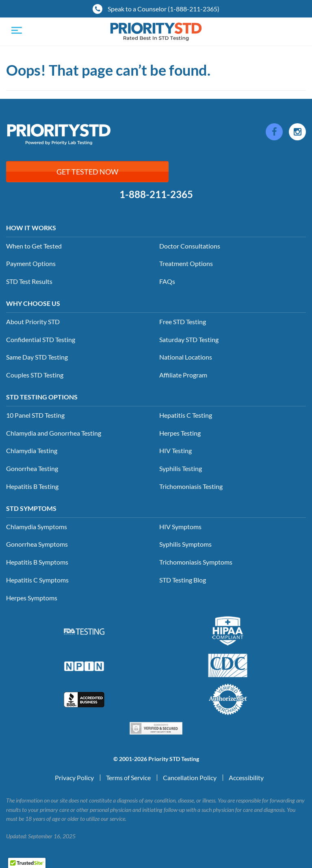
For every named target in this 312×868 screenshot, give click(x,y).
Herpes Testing (180, 433)
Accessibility (246, 777)
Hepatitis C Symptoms (37, 580)
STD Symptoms (31, 508)
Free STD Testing (183, 322)
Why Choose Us (33, 303)
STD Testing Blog (183, 580)
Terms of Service (128, 777)
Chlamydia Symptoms (37, 527)
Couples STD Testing (35, 375)
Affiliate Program (183, 375)
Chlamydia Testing (32, 450)
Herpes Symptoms (32, 598)
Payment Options (31, 263)
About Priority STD (33, 322)
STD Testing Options (42, 397)
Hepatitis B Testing (32, 486)
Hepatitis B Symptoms (37, 562)
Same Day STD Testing (37, 357)
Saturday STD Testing (189, 339)
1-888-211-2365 (156, 194)
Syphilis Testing (181, 468)
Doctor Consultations (190, 246)
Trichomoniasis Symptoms (196, 562)
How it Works (31, 228)
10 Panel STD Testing (35, 415)
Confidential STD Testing (41, 339)
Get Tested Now (87, 172)
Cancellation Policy (190, 777)
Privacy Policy (74, 777)
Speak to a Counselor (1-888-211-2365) (156, 9)
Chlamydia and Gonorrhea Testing (54, 433)
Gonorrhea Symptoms (37, 544)
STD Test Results (29, 281)
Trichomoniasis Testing (191, 486)
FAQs (167, 281)
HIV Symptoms (180, 527)
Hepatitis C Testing (186, 415)
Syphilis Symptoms (185, 544)
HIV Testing (175, 450)
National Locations (186, 357)
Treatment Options (186, 263)
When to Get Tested (34, 246)
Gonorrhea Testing (32, 468)
